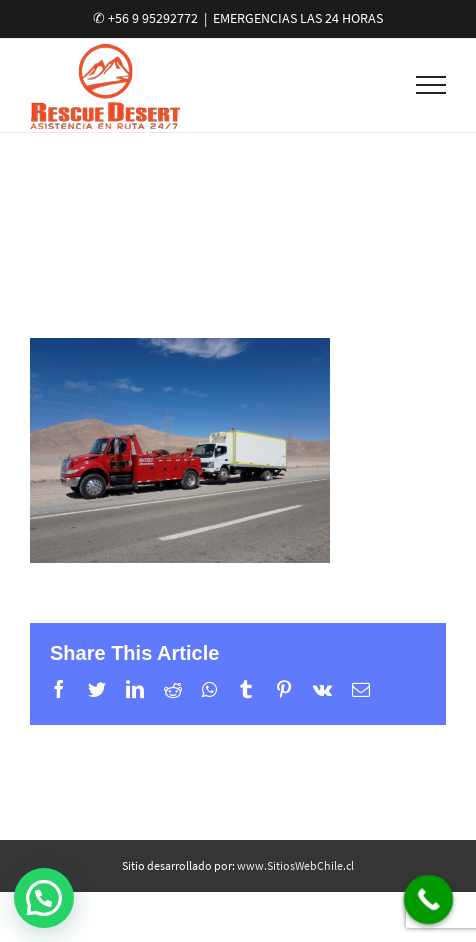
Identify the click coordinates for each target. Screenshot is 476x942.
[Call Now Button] (429, 900)
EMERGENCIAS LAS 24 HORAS (298, 18)
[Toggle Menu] (431, 85)
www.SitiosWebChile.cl (295, 865)
